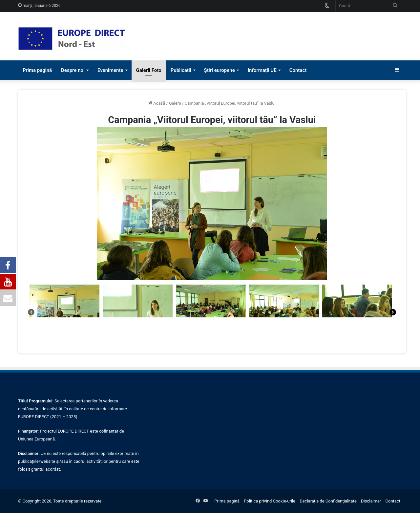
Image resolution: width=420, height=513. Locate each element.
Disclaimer (371, 501)
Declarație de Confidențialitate (328, 501)
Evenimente (110, 70)
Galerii (175, 103)
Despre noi (73, 70)
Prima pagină (37, 70)
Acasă (159, 103)
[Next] (393, 313)
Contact (298, 70)
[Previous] (31, 313)
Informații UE (262, 70)
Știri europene (220, 70)
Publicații (181, 70)
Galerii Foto (149, 70)
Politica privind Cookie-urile (270, 501)
